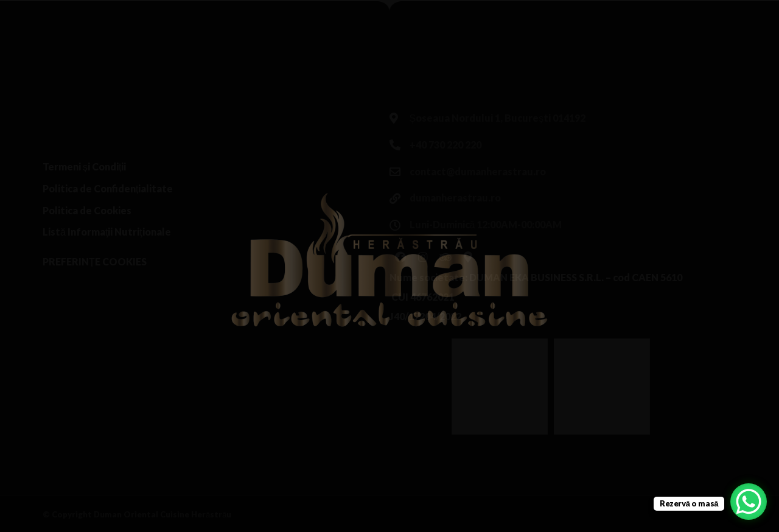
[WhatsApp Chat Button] (749, 502)
